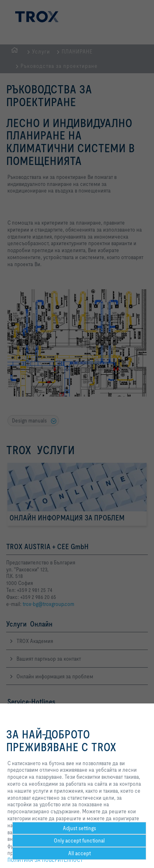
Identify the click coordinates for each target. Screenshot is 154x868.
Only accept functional (79, 840)
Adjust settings (79, 828)
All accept (79, 853)
